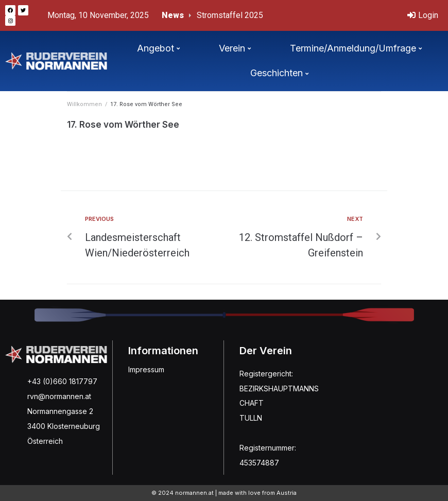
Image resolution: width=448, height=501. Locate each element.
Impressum (146, 369)
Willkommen (84, 104)
